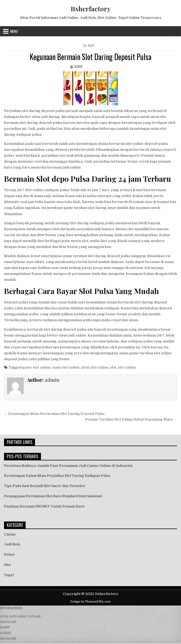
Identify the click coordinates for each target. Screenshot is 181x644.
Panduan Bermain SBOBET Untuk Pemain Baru (44, 506)
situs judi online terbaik (20, 616)
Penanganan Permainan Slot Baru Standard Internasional (53, 496)
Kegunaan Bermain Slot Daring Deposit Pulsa (90, 57)
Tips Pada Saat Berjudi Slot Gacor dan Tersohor (45, 486)
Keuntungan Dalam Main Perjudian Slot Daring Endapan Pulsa (57, 476)
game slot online (36, 367)
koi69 (5, 627)
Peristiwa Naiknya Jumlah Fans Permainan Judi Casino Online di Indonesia (68, 466)
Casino (10, 534)
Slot (91, 45)
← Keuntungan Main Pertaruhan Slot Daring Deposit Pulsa (54, 414)
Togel (9, 575)
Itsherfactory (91, 9)
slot (113, 367)
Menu (14, 31)
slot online (127, 367)
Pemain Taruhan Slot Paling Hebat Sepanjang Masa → (131, 419)
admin (78, 66)
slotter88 (8, 622)
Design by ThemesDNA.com (90, 602)
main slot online (66, 367)
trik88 (5, 633)
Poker (9, 554)
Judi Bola (12, 544)
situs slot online (95, 367)
